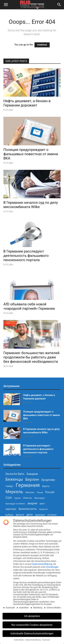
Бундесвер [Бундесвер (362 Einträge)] (48, 480)
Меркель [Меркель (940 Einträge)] (14, 491)
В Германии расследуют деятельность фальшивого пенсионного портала (26, 256)
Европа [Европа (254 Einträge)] (46, 486)
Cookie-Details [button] (19, 640)
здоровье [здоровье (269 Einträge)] (40, 515)
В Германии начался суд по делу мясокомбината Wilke (31, 205)
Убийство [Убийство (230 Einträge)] (27, 498)
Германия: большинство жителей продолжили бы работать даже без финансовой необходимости (31, 357)
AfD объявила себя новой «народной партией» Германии (29, 306)
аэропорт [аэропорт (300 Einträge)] (11, 509)
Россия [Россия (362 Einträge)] (50, 492)
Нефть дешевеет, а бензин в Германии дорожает (27, 103)
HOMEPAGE (42, 45)
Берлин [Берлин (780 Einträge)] (32, 479)
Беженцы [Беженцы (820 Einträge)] (14, 479)
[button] (6, 5)
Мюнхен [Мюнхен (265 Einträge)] (30, 492)
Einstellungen (52, 567)
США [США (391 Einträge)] (9, 498)
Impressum (46, 640)
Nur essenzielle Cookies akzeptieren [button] (32, 625)
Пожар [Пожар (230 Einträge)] (40, 492)
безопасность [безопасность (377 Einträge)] (28, 509)
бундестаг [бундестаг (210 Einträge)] (44, 509)
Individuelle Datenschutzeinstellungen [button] (32, 633)
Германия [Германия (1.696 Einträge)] (28, 485)
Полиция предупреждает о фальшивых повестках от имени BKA (31, 154)
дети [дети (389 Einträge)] (30, 515)
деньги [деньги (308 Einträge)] (20, 515)
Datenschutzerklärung (42, 564)
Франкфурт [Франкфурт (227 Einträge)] (40, 498)
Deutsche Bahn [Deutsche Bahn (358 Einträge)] (15, 474)
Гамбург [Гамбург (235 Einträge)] (9, 486)
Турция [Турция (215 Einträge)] (17, 498)
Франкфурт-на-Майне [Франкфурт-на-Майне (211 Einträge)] (15, 504)
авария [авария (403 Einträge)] (32, 503)
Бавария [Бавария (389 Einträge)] (32, 474)
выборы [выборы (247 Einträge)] (9, 515)
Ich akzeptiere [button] (32, 616)
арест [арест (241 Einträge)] (42, 503)
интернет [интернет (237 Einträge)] (52, 515)
